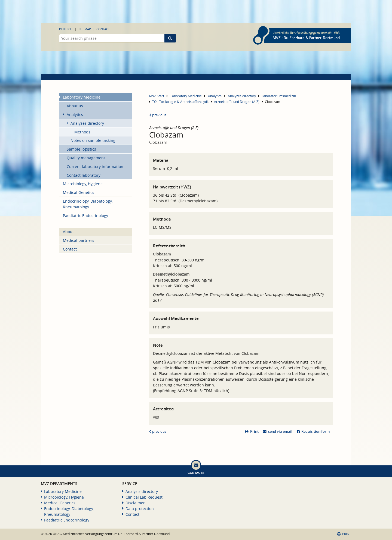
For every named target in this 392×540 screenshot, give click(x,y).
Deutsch (66, 29)
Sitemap (85, 29)
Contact (103, 29)
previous (158, 115)
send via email (280, 431)
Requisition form (316, 431)
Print (254, 431)
